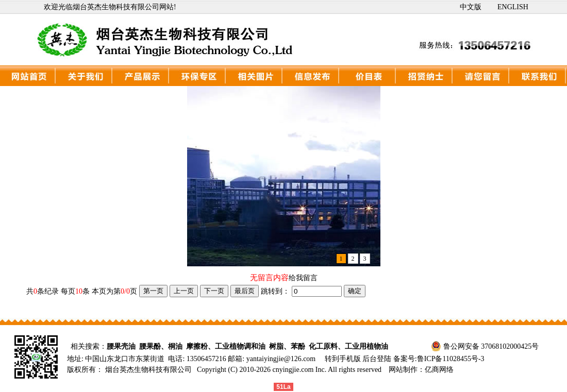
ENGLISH (513, 7)
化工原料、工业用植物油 (348, 346)
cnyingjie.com (293, 370)
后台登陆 (378, 359)
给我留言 (303, 278)
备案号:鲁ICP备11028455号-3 (439, 359)
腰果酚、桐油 (161, 346)
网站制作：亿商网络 (421, 370)
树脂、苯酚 (287, 346)
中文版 (471, 7)
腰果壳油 (121, 346)
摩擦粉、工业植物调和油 (226, 346)
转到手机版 (343, 359)
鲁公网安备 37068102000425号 (491, 346)
